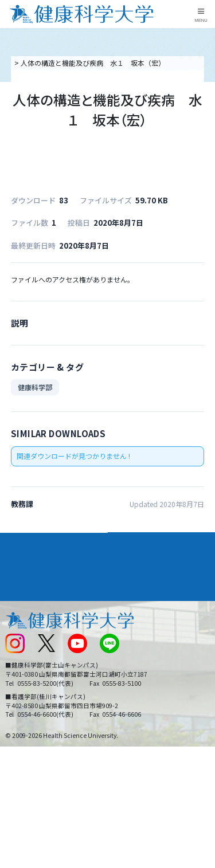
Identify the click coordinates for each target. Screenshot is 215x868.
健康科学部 (35, 397)
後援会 (15, 613)
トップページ (33, 63)
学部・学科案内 (140, 552)
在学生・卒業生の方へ (146, 688)
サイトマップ (132, 669)
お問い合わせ (132, 632)
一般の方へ (129, 708)
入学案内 (21, 572)
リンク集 (126, 613)
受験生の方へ (25, 688)
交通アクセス (25, 632)
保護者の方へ (25, 708)
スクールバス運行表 (36, 669)
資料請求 (204, 125)
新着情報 (18, 651)
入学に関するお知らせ (146, 651)
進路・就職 (132, 572)
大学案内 (21, 552)
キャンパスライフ (37, 593)
